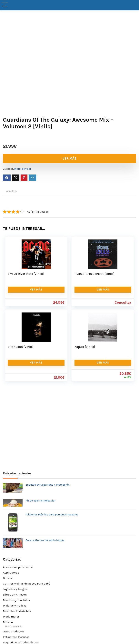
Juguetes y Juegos (15, 589)
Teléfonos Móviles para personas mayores (52, 515)
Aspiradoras (11, 573)
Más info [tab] (11, 191)
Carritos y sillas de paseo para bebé (27, 584)
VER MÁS (70, 158)
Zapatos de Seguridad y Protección (48, 485)
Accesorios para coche (18, 567)
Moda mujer (11, 617)
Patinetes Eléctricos (16, 637)
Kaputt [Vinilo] (85, 347)
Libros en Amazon (15, 595)
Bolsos (7, 578)
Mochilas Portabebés (17, 611)
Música (8, 622)
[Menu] (5, 5)
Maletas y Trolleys (15, 606)
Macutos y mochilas (16, 600)
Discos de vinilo (23, 169)
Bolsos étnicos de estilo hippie (45, 540)
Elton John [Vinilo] (21, 347)
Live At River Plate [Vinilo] (26, 274)
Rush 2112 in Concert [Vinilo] (94, 274)
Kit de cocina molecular (40, 501)
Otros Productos (14, 631)
